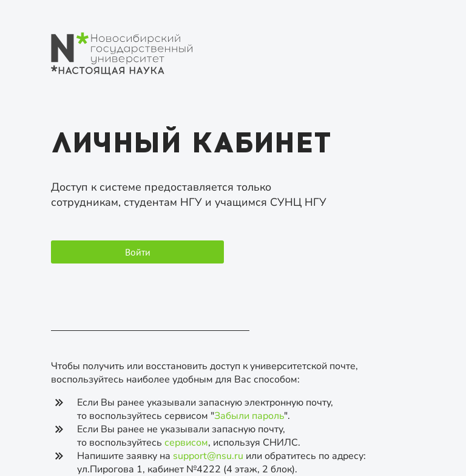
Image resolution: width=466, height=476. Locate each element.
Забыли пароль (249, 416)
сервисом (186, 443)
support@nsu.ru (208, 456)
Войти (138, 252)
